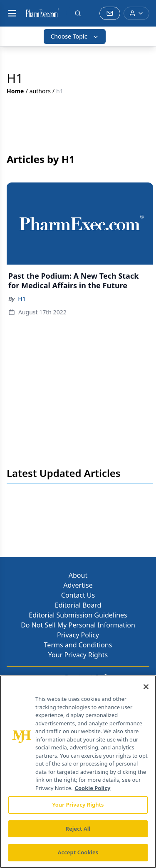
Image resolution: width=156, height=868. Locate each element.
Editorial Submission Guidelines (78, 615)
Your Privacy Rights (78, 655)
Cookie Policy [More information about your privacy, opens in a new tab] (93, 788)
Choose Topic (74, 36)
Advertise (78, 585)
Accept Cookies (78, 852)
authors (40, 91)
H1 (22, 299)
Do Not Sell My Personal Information (78, 625)
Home (15, 91)
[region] (78, 772)
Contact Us (78, 595)
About (78, 575)
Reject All (78, 829)
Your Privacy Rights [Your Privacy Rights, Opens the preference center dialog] (78, 805)
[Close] (146, 687)
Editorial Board (78, 605)
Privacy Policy (78, 635)
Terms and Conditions (78, 645)
